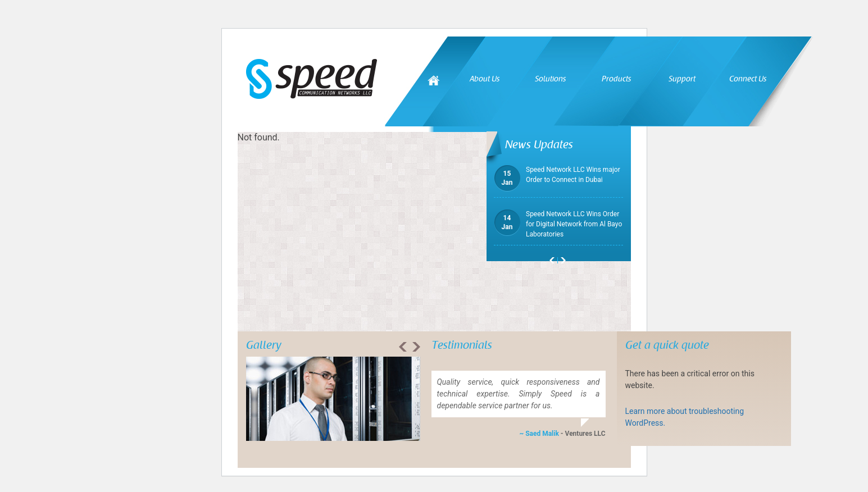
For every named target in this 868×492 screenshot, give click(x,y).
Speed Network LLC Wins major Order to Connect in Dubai (557, 175)
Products (616, 79)
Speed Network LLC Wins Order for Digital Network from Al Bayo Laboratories (558, 224)
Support (682, 79)
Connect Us (748, 79)
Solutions (550, 79)
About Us (485, 79)
